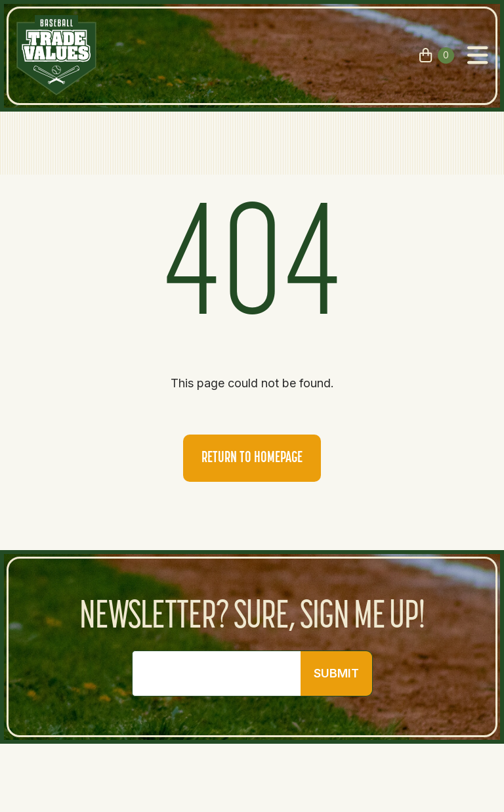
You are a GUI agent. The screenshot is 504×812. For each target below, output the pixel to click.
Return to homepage (252, 458)
